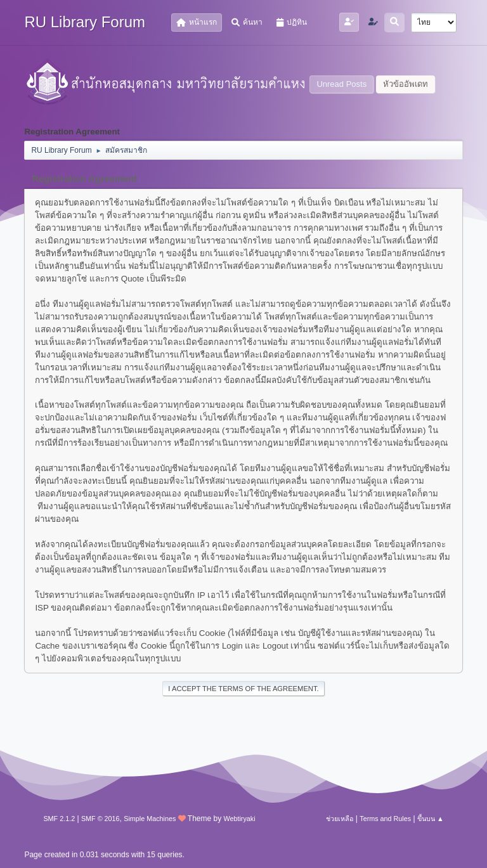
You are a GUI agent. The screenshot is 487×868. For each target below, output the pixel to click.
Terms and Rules (385, 819)
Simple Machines (150, 819)
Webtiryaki (239, 819)
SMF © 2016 (101, 819)
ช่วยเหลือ (340, 819)
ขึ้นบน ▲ (431, 819)
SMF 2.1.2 (59, 819)
